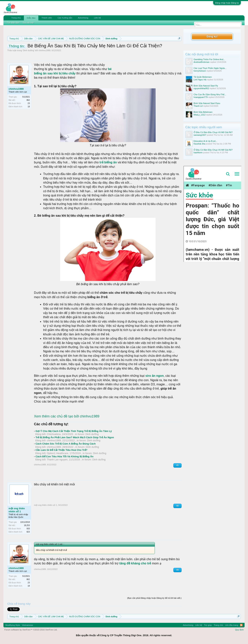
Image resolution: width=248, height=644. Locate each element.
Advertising (83, 18)
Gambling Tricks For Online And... (209, 59)
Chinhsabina (54, 434)
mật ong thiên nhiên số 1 (17, 510)
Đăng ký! (212, 36)
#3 (177, 570)
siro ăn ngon (154, 376)
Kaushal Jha (199, 144)
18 (29, 107)
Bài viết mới (28, 23)
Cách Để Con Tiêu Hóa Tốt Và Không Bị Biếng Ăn (65, 456)
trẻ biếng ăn (108, 162)
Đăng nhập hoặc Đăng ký (227, 3)
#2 (177, 506)
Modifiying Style (13, 625)
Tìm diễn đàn (13, 23)
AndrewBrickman (202, 62)
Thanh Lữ (198, 106)
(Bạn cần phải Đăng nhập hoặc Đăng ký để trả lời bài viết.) (154, 598)
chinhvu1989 (44, 50)
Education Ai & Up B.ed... (205, 141)
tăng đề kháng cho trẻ (135, 563)
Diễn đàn (31, 18)
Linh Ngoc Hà (200, 80)
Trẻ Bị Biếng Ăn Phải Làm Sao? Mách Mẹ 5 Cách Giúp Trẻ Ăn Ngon (75, 437)
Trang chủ (16, 18)
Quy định (239, 630)
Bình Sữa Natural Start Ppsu (207, 103)
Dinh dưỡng (28, 50)
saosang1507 (200, 135)
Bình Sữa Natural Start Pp (206, 86)
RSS (241, 625)
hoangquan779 (201, 97)
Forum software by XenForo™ (31, 630)
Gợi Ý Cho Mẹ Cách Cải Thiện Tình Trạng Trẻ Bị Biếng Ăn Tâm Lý (74, 431)
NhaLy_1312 (200, 115)
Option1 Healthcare (57, 453)
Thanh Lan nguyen (57, 460)
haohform (198, 153)
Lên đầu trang (232, 625)
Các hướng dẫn (65, 18)
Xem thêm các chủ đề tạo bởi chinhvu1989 (67, 416)
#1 (177, 465)
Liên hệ (97, 18)
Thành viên (47, 18)
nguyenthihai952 (201, 88)
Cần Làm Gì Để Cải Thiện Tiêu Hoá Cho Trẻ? (61, 450)
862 (28, 100)
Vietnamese (27, 625)
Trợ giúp (208, 625)
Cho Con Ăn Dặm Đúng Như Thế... (210, 94)
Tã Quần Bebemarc (203, 77)
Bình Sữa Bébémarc (203, 112)
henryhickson (200, 71)
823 (28, 532)
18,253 (27, 525)
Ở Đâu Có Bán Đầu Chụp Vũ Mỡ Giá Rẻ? (213, 132)
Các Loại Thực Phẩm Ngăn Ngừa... (210, 68)
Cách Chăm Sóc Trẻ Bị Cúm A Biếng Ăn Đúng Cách (66, 444)
